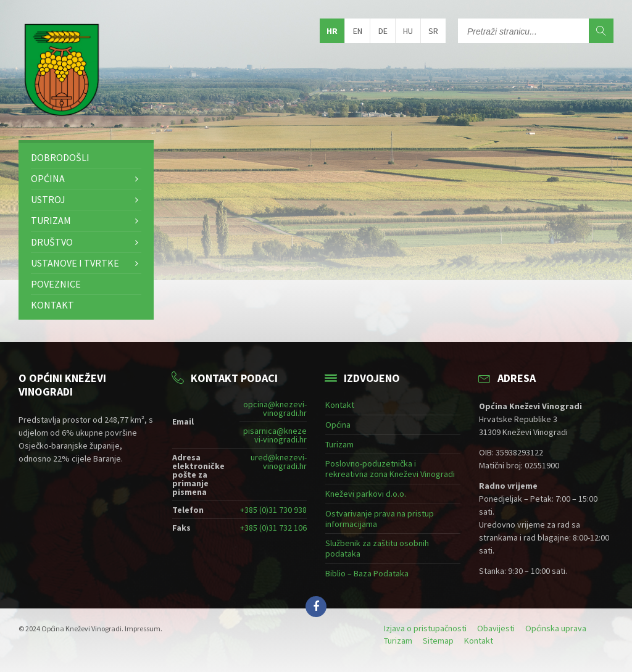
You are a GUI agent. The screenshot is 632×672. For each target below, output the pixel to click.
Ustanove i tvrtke (75, 263)
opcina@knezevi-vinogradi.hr (275, 409)
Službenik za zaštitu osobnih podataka (377, 548)
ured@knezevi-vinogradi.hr (279, 462)
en (358, 31)
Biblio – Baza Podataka (367, 573)
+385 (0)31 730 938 (273, 510)
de (383, 31)
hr (332, 31)
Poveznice (56, 284)
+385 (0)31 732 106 (273, 528)
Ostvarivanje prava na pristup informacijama (380, 519)
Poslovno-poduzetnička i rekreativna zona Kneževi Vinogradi (390, 469)
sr (433, 31)
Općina (48, 178)
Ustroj (48, 199)
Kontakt (52, 305)
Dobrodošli (60, 157)
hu (408, 31)
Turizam (51, 220)
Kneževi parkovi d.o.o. (366, 494)
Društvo (52, 242)
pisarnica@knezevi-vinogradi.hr (275, 435)
